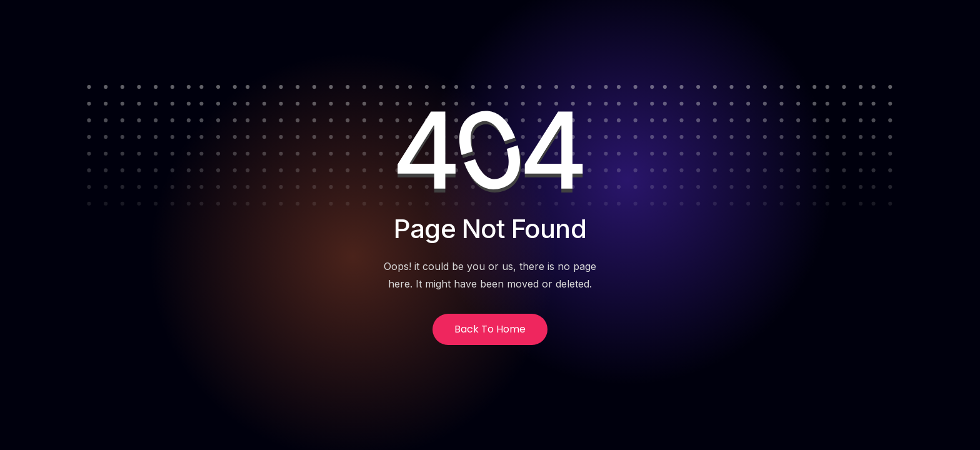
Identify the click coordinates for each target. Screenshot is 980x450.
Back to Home (490, 329)
